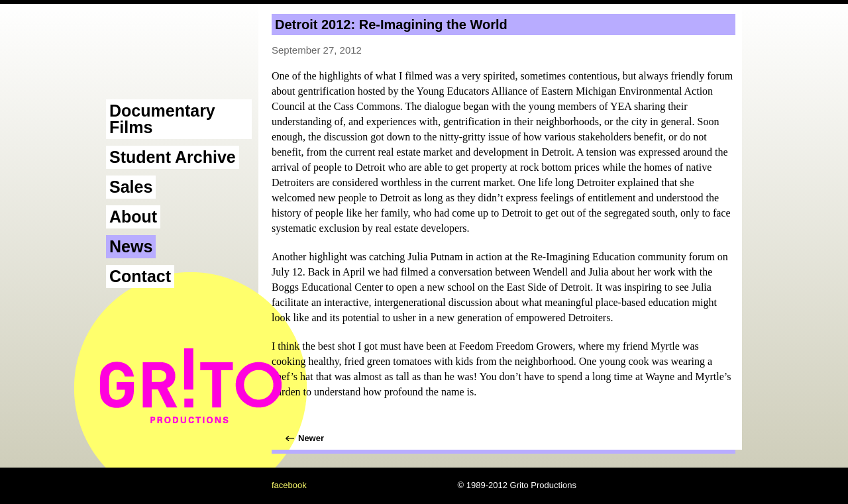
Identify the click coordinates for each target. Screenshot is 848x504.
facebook (289, 485)
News (131, 246)
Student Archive (173, 157)
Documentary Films (162, 119)
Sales (131, 187)
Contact (140, 276)
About (133, 217)
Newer (311, 438)
